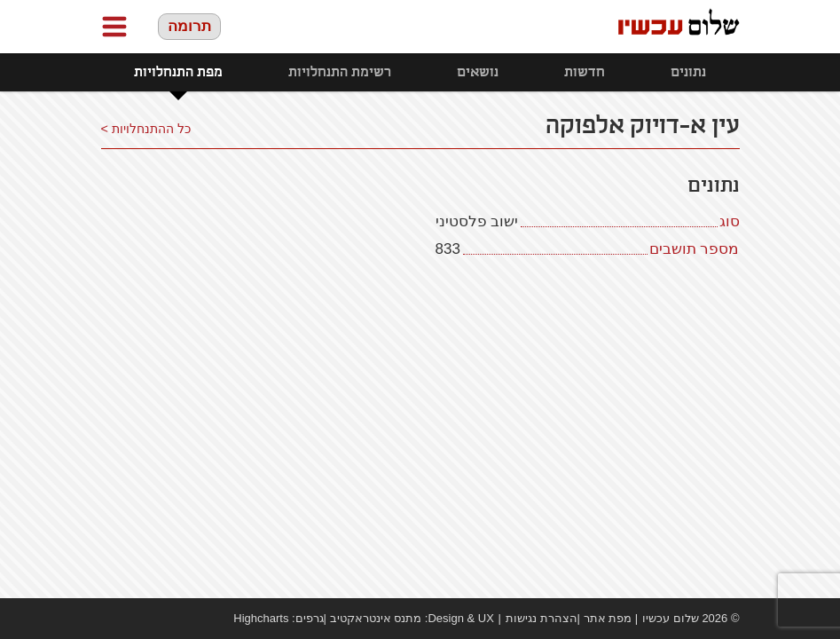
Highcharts (261, 618)
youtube (137, 619)
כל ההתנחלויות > (146, 129)
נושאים (478, 72)
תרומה (189, 26)
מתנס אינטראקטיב (376, 618)
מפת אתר (608, 618)
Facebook (110, 619)
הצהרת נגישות (542, 618)
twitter (163, 619)
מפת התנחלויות (178, 72)
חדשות (585, 72)
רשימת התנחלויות (340, 72)
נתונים (688, 72)
